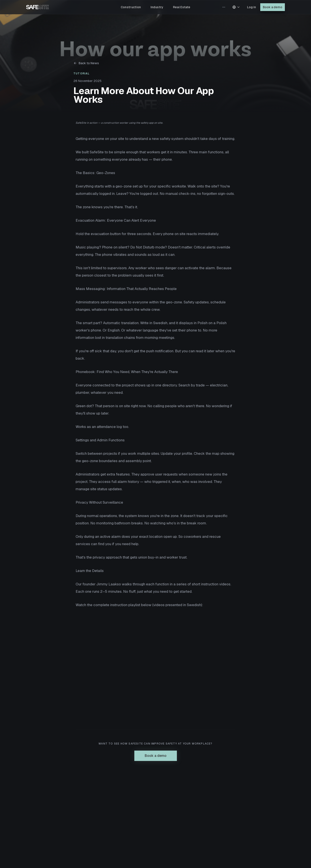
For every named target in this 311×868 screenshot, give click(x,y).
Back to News (86, 63)
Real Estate (182, 7)
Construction (131, 7)
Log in (251, 7)
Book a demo (273, 7)
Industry (157, 7)
